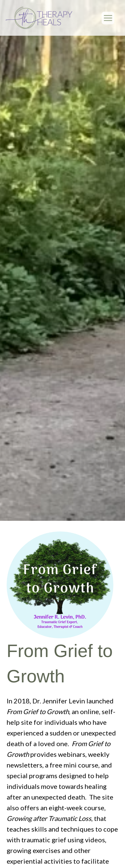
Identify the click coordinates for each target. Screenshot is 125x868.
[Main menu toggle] (108, 18)
